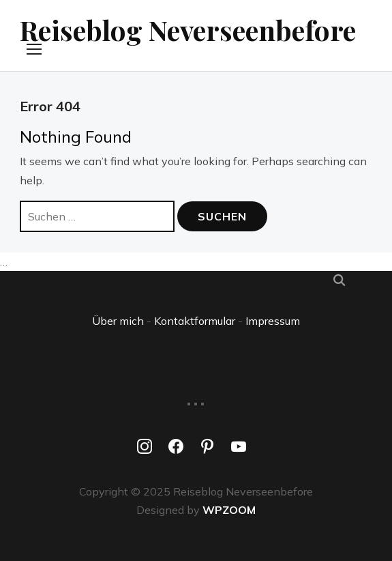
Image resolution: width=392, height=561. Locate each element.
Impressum (273, 321)
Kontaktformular (195, 321)
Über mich (118, 321)
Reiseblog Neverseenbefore (188, 30)
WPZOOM (229, 510)
